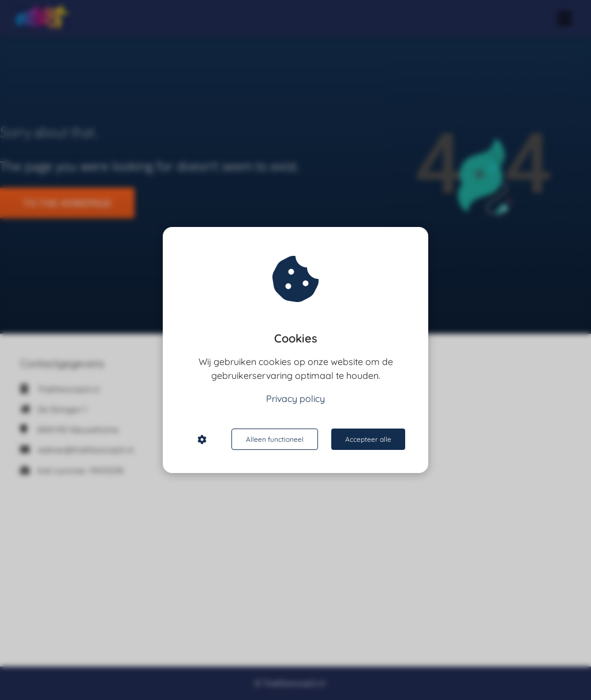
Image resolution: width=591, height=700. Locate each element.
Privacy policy (295, 399)
